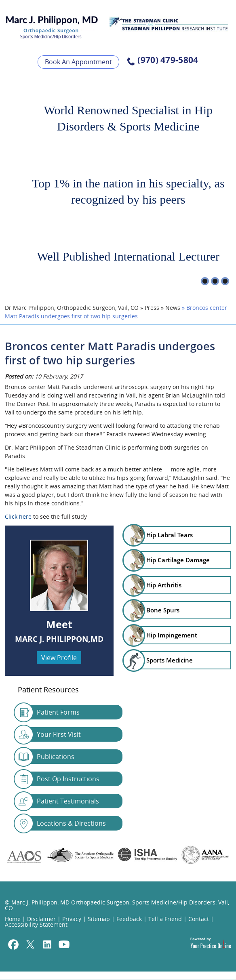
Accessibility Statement (36, 924)
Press (152, 308)
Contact (199, 919)
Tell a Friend (165, 919)
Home (13, 919)
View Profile (59, 658)
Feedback (129, 919)
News (173, 308)
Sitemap (99, 919)
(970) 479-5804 (168, 60)
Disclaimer (41, 919)
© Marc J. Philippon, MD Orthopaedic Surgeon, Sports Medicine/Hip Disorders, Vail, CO (117, 905)
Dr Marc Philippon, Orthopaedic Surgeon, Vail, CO (72, 308)
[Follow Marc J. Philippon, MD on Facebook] (13, 945)
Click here (18, 516)
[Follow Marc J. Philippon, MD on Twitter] (30, 945)
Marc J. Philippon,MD (59, 639)
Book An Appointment (78, 62)
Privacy (72, 919)
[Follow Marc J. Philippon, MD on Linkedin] (47, 945)
